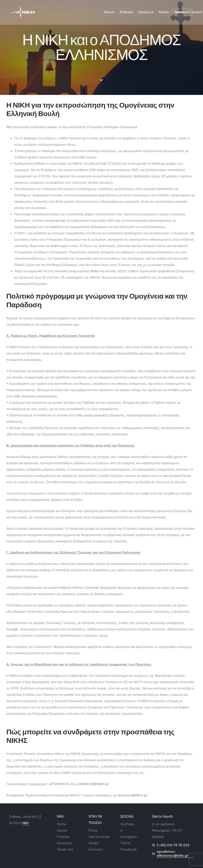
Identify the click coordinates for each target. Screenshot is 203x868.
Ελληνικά (154, 13)
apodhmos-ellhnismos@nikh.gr (173, 854)
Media (104, 13)
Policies (66, 13)
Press (119, 13)
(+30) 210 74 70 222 (173, 845)
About (49, 13)
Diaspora (86, 13)
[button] (182, 13)
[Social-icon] (127, 824)
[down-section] (101, 80)
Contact (135, 13)
